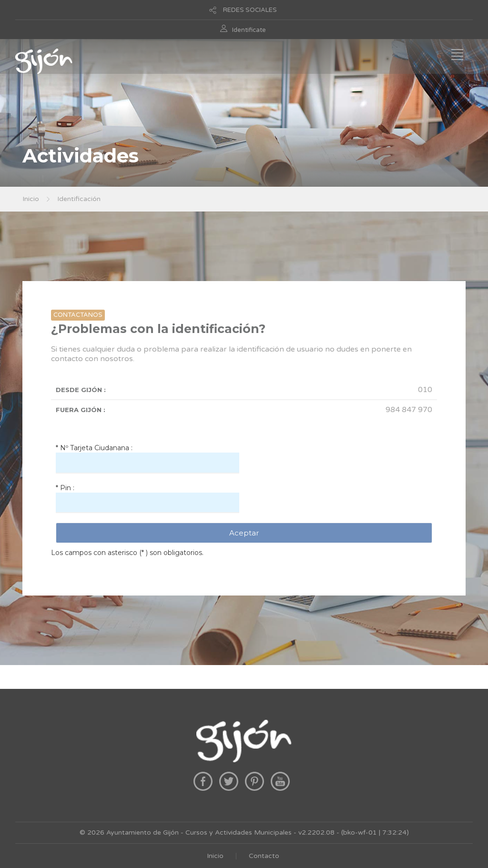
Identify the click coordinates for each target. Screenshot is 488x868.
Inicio (31, 199)
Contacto (264, 856)
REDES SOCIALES (250, 10)
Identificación (79, 199)
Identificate (249, 30)
